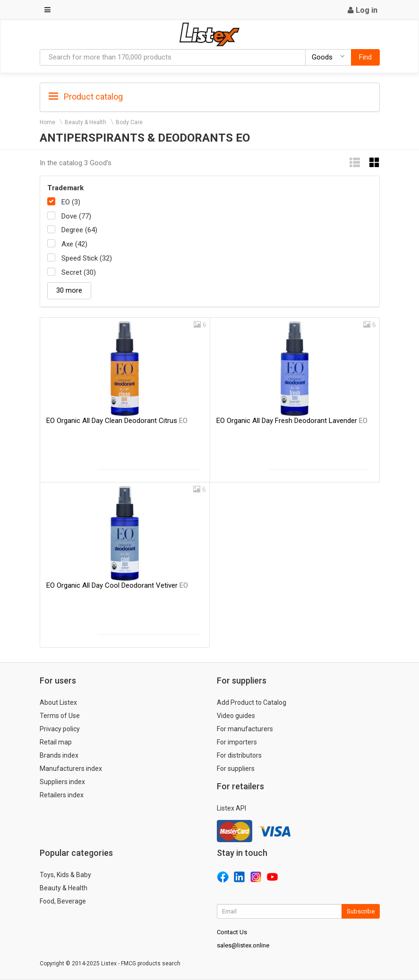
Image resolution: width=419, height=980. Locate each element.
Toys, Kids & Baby (65, 875)
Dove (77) (76, 216)
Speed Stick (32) (87, 258)
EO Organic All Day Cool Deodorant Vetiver (117, 585)
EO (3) (71, 202)
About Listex (58, 702)
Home (47, 122)
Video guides (236, 716)
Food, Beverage (63, 901)
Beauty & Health (86, 122)
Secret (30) (79, 272)
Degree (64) (79, 230)
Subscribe (361, 911)
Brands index (59, 755)
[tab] (210, 96)
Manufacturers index (71, 769)
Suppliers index (62, 782)
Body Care (129, 122)
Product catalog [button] (86, 97)
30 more (69, 290)
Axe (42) (74, 244)
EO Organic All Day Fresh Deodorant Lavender (292, 421)
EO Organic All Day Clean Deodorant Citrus (117, 421)
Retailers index (62, 795)
